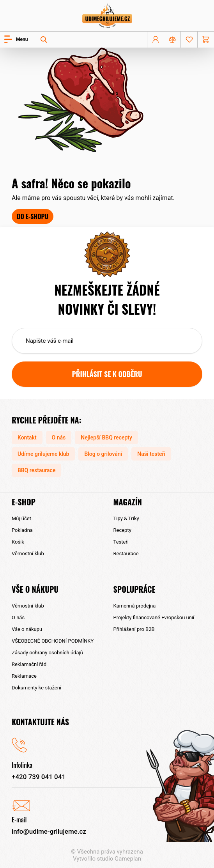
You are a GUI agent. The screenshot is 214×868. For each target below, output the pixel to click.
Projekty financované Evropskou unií (154, 617)
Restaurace (126, 554)
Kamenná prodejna (135, 606)
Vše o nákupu (27, 629)
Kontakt (27, 438)
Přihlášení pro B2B (134, 629)
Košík (18, 542)
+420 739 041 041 (39, 777)
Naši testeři (151, 454)
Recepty (122, 530)
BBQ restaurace (36, 470)
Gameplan (128, 859)
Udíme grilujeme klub (43, 454)
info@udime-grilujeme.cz (49, 831)
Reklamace (24, 676)
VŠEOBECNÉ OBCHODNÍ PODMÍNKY (53, 641)
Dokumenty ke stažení (36, 688)
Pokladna (22, 530)
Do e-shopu (33, 216)
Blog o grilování (103, 454)
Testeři (121, 542)
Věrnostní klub (28, 554)
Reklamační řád (29, 664)
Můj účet (21, 518)
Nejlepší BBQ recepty (106, 438)
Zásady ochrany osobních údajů (47, 653)
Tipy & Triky (126, 518)
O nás (59, 438)
